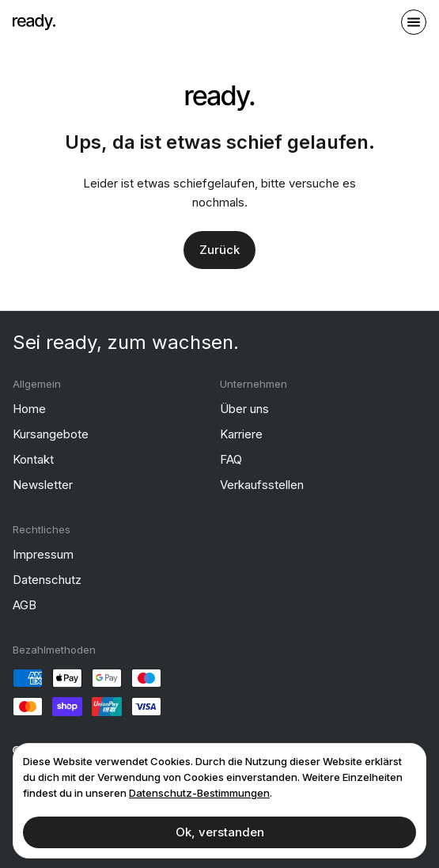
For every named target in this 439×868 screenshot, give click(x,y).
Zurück (219, 250)
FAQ (231, 459)
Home (29, 409)
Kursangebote (51, 434)
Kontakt (33, 459)
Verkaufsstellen (262, 485)
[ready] (34, 22)
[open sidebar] (414, 22)
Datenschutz (47, 580)
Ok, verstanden (220, 832)
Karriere (241, 434)
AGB (25, 605)
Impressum (43, 554)
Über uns (244, 409)
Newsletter (43, 485)
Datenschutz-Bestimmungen (199, 793)
